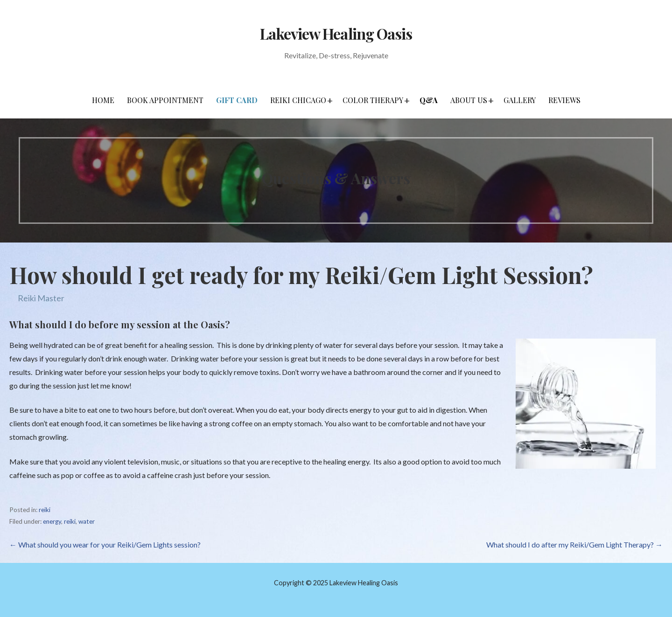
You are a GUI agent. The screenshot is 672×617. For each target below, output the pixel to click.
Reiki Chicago (298, 100)
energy (52, 521)
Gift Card (237, 100)
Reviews (564, 100)
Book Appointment (165, 100)
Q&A (429, 100)
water (87, 521)
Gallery (520, 100)
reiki (45, 510)
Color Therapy (373, 100)
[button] (330, 100)
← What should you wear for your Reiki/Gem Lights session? (105, 544)
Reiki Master (41, 298)
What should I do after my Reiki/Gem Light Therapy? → (574, 544)
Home (103, 100)
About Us (469, 100)
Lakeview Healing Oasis (336, 33)
